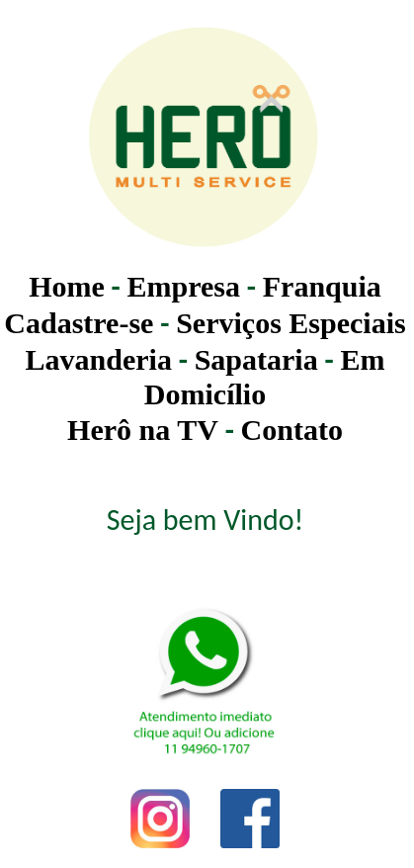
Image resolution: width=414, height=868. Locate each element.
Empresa (184, 286)
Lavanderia (99, 359)
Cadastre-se (79, 323)
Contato (292, 430)
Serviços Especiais (291, 323)
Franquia (322, 286)
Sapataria (256, 359)
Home (67, 286)
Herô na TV (143, 430)
